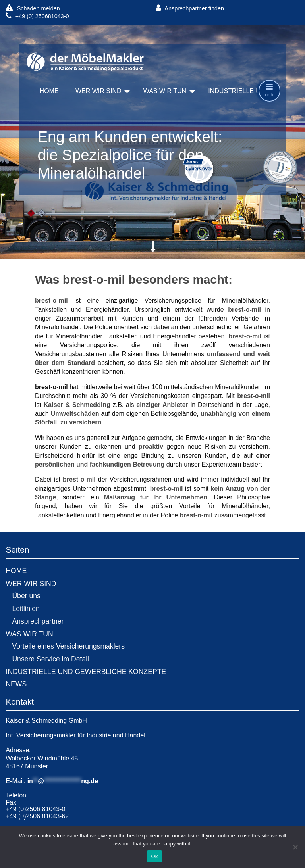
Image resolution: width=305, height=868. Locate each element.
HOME (49, 91)
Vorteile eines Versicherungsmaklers (68, 646)
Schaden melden (33, 8)
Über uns (26, 596)
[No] (295, 847)
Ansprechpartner (38, 621)
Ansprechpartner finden (190, 8)
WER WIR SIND (98, 91)
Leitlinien (26, 609)
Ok (154, 856)
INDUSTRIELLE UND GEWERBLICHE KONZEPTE (86, 672)
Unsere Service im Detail (50, 659)
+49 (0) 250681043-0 (37, 16)
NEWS (16, 684)
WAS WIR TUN (165, 91)
